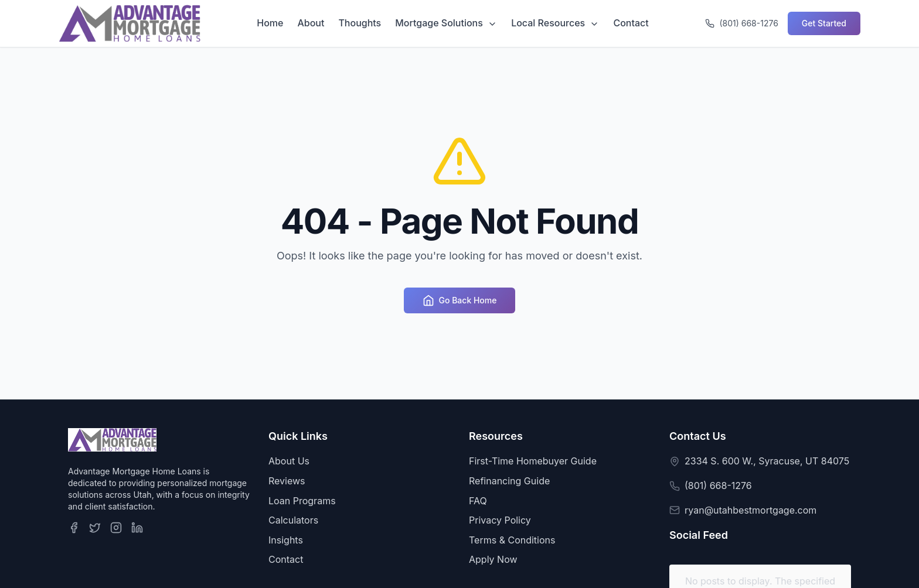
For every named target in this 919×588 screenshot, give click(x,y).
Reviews (287, 481)
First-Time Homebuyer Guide (533, 461)
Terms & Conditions (512, 540)
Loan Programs (302, 501)
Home (270, 23)
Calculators (293, 520)
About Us (289, 461)
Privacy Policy (500, 520)
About (311, 23)
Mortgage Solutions (446, 23)
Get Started (824, 23)
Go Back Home (460, 300)
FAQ (478, 501)
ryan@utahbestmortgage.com (750, 510)
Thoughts (360, 23)
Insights (286, 540)
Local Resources (555, 23)
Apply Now (493, 559)
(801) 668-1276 (718, 486)
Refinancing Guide (509, 481)
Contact (631, 23)
